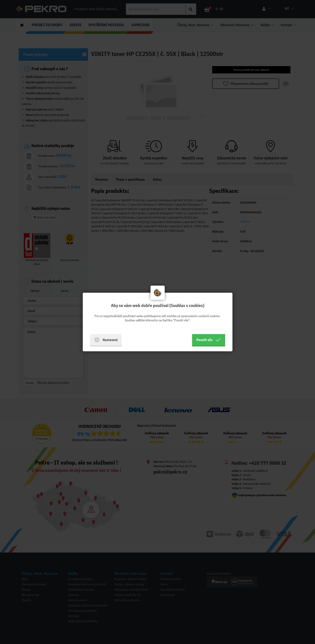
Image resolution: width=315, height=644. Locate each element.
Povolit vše (209, 340)
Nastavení (106, 340)
